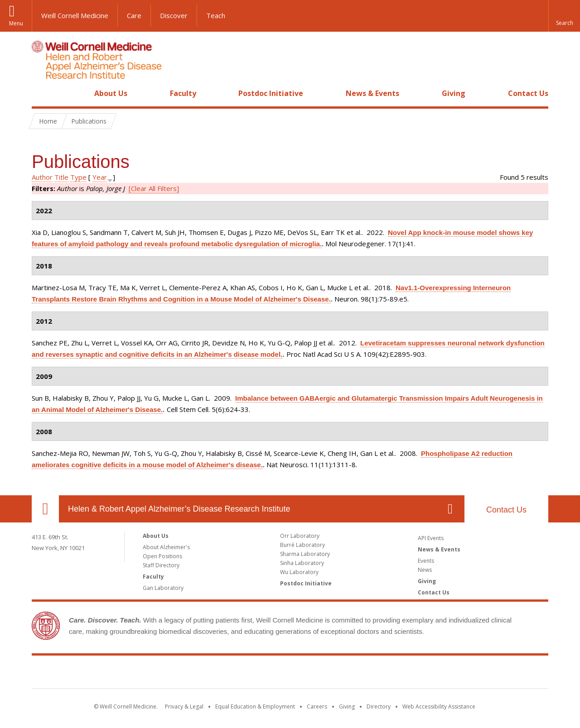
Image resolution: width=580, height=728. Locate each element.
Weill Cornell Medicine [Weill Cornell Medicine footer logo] (290, 674)
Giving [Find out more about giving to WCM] (347, 706)
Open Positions (162, 556)
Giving (454, 93)
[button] (564, 16)
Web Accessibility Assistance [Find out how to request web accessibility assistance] (439, 706)
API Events (431, 538)
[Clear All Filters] (154, 188)
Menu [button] (16, 23)
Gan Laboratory (163, 588)
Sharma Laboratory (305, 554)
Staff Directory (161, 565)
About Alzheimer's (166, 547)
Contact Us (528, 93)
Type (78, 177)
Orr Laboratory (300, 536)
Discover (174, 15)
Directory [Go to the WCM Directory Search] (379, 706)
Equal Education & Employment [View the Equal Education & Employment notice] (255, 706)
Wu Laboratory (299, 572)
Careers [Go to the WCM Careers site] (317, 706)
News (425, 570)
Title (61, 177)
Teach (216, 15)
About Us (111, 93)
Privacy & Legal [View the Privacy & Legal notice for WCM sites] (184, 706)
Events (426, 561)
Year (100, 177)
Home (42, 93)
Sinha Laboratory (302, 563)
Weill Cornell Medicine (75, 15)
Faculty (183, 93)
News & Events (372, 93)
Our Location (45, 509)
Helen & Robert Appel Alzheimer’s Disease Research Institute (179, 509)
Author (42, 177)
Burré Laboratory (302, 545)
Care (134, 15)
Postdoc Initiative (271, 93)
